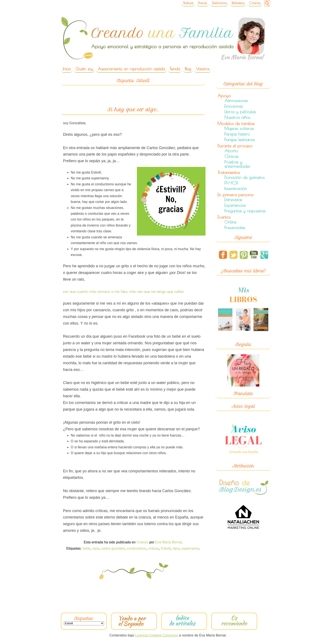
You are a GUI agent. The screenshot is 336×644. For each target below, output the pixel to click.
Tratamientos (229, 172)
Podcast (188, 3)
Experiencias (235, 205)
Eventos (224, 217)
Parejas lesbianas (240, 140)
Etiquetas (84, 619)
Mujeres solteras (239, 128)
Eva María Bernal (168, 542)
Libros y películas (240, 112)
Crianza (255, 3)
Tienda (175, 69)
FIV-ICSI (231, 183)
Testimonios (219, 3)
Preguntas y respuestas (245, 211)
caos (96, 548)
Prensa (202, 3)
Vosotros (203, 69)
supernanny (190, 548)
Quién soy (84, 69)
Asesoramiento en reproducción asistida (131, 69)
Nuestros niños (237, 117)
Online (230, 222)
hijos (176, 548)
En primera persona (235, 195)
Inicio (67, 69)
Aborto (231, 151)
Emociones (234, 106)
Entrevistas (233, 200)
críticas (154, 548)
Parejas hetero (237, 134)
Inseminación (236, 188)
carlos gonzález (113, 548)
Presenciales (235, 228)
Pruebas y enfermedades (237, 164)
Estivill (166, 548)
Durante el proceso (235, 146)
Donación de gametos (244, 177)
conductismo (136, 548)
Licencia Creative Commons (157, 635)
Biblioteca (238, 3)
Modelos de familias (236, 123)
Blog (188, 69)
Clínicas (231, 156)
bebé (86, 548)
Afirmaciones (236, 101)
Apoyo (224, 96)
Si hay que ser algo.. (133, 110)
